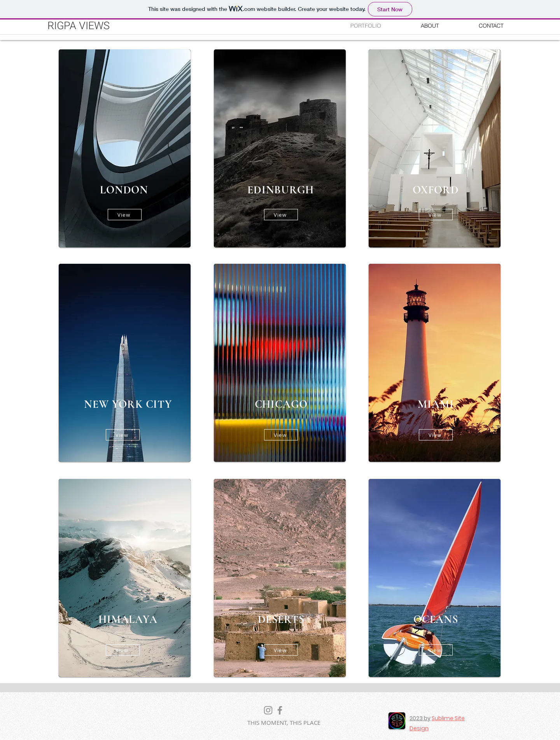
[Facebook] (280, 710)
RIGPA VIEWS (79, 26)
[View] (125, 215)
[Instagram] (268, 710)
